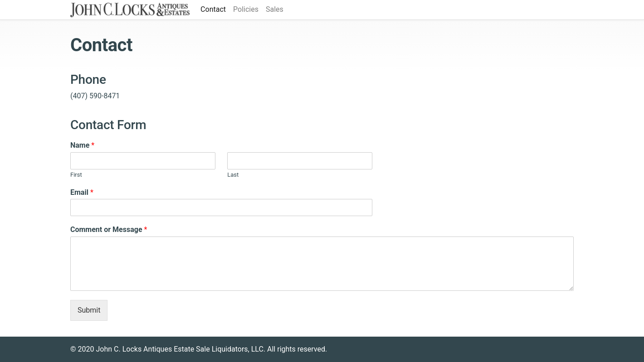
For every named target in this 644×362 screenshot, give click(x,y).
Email (82, 192)
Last (233, 175)
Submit (89, 310)
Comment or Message (109, 229)
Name (82, 145)
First (76, 175)
